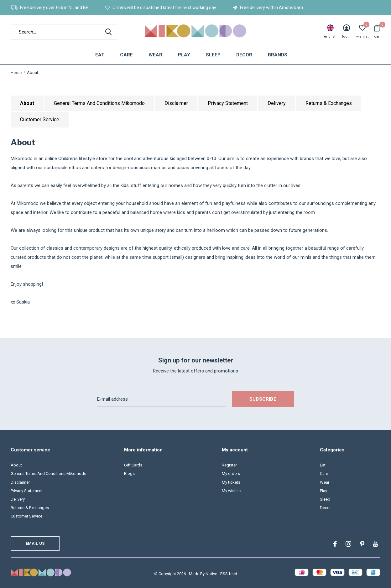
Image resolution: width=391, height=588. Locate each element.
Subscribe (263, 399)
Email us (35, 543)
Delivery (277, 103)
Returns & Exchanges (329, 103)
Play (184, 55)
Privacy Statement (228, 103)
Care (126, 55)
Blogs (129, 474)
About (27, 103)
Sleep (213, 55)
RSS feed (229, 574)
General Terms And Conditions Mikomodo (99, 103)
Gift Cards (133, 465)
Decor (244, 55)
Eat (100, 55)
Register (229, 465)
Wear (155, 55)
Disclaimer (176, 103)
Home (16, 73)
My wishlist (232, 491)
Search (108, 32)
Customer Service (40, 120)
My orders (231, 474)
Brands (278, 55)
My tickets (231, 482)
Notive (211, 574)
